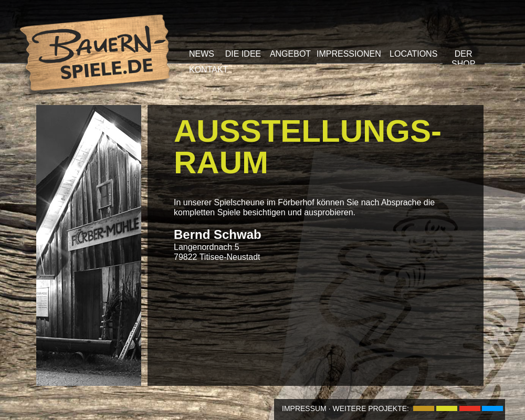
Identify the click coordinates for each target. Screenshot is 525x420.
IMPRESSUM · (306, 408)
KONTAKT (208, 70)
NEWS (202, 54)
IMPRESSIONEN (349, 54)
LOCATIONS (413, 54)
